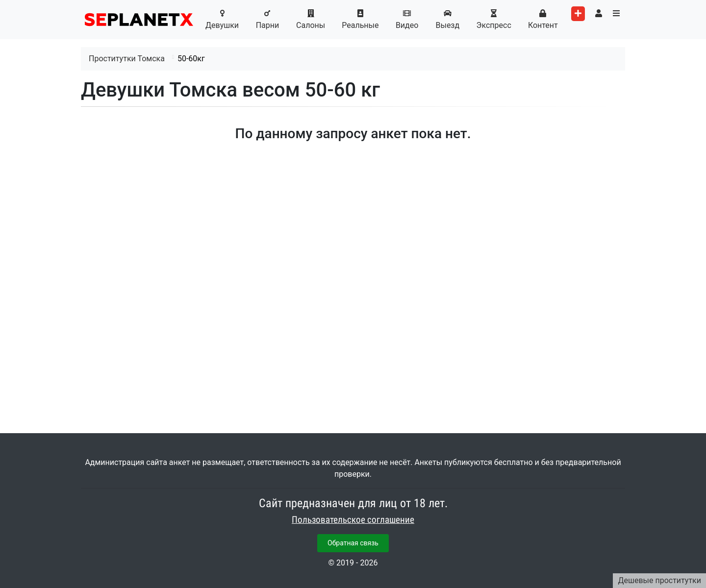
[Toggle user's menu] (599, 14)
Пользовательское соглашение (353, 520)
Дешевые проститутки (659, 580)
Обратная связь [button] (353, 543)
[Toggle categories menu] (616, 14)
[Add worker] (578, 14)
